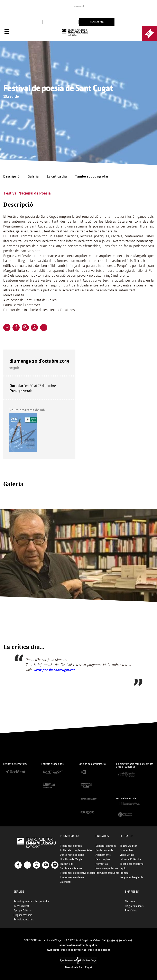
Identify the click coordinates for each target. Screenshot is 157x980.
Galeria (33, 176)
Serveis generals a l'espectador (31, 901)
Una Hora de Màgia (71, 859)
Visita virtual (127, 855)
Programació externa (72, 877)
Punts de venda (104, 850)
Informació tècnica (130, 859)
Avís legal (53, 950)
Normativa (102, 864)
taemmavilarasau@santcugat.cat (78, 945)
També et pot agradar (92, 176)
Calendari (65, 882)
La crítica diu (57, 176)
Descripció (11, 176)
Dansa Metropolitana (72, 855)
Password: (78, 6)
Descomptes (103, 859)
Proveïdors (131, 910)
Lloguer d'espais (23, 915)
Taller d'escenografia (132, 864)
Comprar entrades (106, 846)
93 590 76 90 (114, 941)
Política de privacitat (73, 950)
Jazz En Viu (66, 864)
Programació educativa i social (77, 873)
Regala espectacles (107, 868)
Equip (123, 868)
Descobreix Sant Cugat (78, 967)
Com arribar (126, 850)
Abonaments (103, 855)
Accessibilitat (21, 906)
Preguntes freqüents (107, 873)
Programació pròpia (71, 846)
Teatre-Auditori (128, 846)
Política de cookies (99, 950)
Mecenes (130, 901)
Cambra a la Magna (71, 868)
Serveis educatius (24, 919)
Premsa (124, 873)
